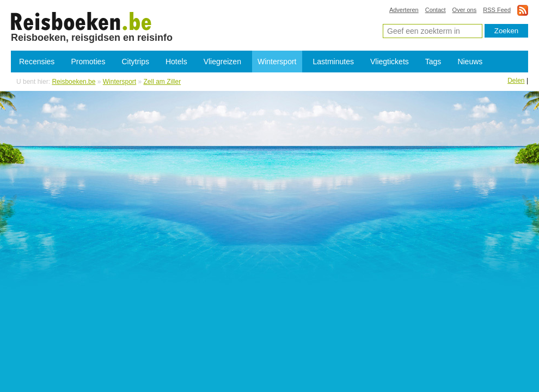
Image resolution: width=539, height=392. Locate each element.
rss (523, 10)
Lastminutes (333, 62)
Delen (516, 81)
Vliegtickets (390, 62)
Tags (433, 62)
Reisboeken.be (73, 82)
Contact (436, 10)
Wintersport (277, 62)
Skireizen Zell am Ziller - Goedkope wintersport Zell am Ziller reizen (81, 21)
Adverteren (404, 10)
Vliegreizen (222, 62)
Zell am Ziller (163, 82)
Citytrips (135, 62)
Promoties (88, 62)
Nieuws (470, 62)
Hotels (176, 62)
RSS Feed (497, 10)
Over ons (465, 10)
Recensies (37, 62)
